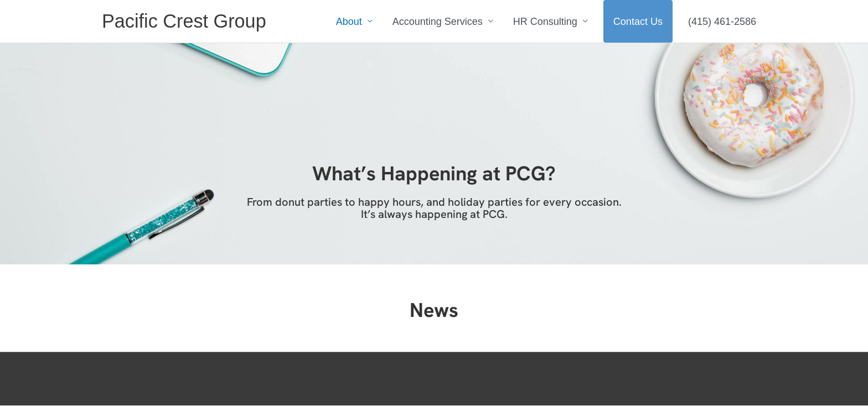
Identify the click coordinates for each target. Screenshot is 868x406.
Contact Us (638, 22)
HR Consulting (545, 22)
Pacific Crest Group (186, 21)
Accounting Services (438, 22)
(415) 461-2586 (722, 22)
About (349, 22)
